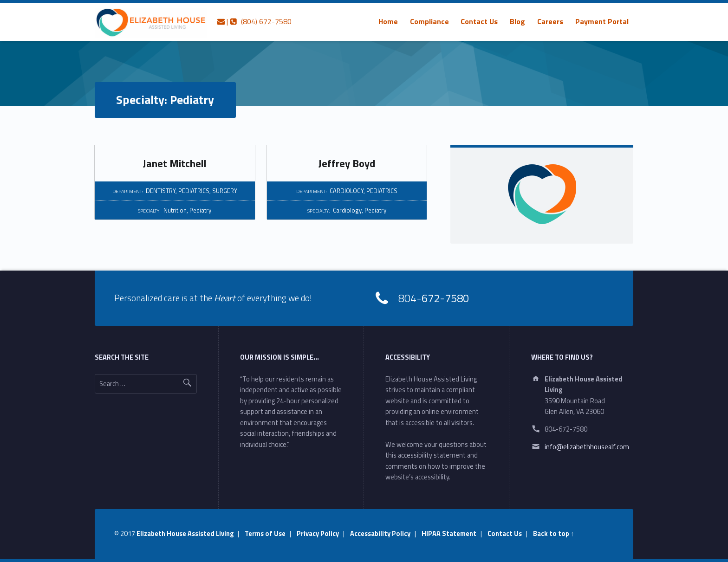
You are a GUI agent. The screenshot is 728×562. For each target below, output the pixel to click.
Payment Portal (602, 21)
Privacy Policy (318, 534)
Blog (517, 21)
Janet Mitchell (175, 163)
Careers (550, 21)
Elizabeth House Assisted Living (185, 534)
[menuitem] (388, 21)
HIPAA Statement (449, 534)
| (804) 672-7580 (254, 21)
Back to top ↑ (553, 534)
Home (388, 21)
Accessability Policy (380, 534)
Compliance (429, 21)
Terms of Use (265, 534)
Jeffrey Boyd (347, 163)
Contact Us (479, 21)
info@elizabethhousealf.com (587, 447)
